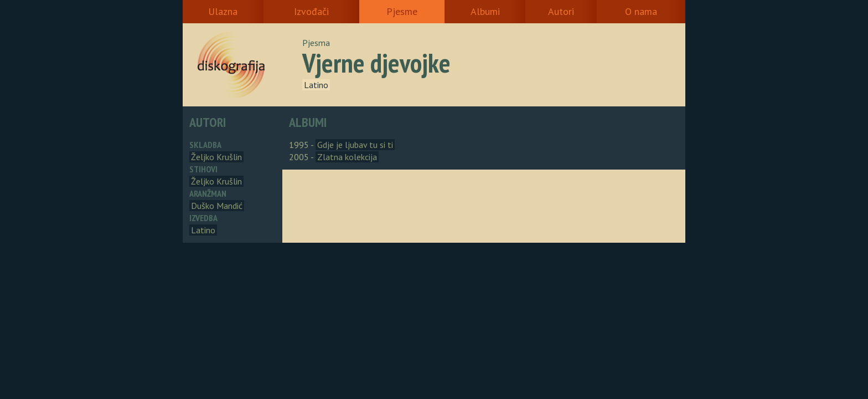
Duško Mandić (217, 206)
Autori (561, 11)
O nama (641, 11)
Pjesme (402, 11)
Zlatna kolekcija (347, 157)
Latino (316, 85)
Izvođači (311, 11)
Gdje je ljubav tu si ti (355, 145)
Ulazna (223, 11)
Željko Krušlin (216, 157)
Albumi (485, 11)
